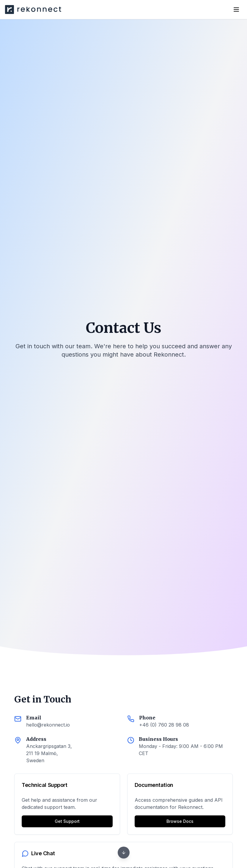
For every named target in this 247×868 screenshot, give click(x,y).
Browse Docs (180, 821)
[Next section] (124, 853)
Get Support (67, 821)
